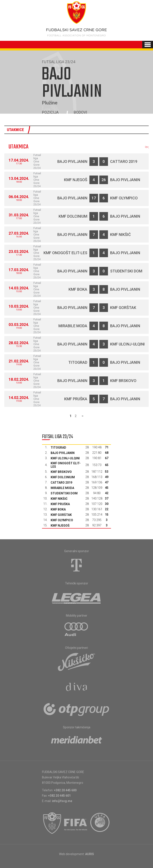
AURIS (90, 854)
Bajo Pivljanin (72, 161)
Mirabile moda (73, 326)
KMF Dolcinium (73, 216)
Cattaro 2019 (124, 161)
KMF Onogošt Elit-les (65, 253)
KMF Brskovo (123, 381)
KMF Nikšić (120, 235)
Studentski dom (126, 271)
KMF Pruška (76, 399)
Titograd (78, 362)
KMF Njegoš (76, 180)
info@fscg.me (62, 801)
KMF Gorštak (123, 308)
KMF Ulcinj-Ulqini (127, 344)
